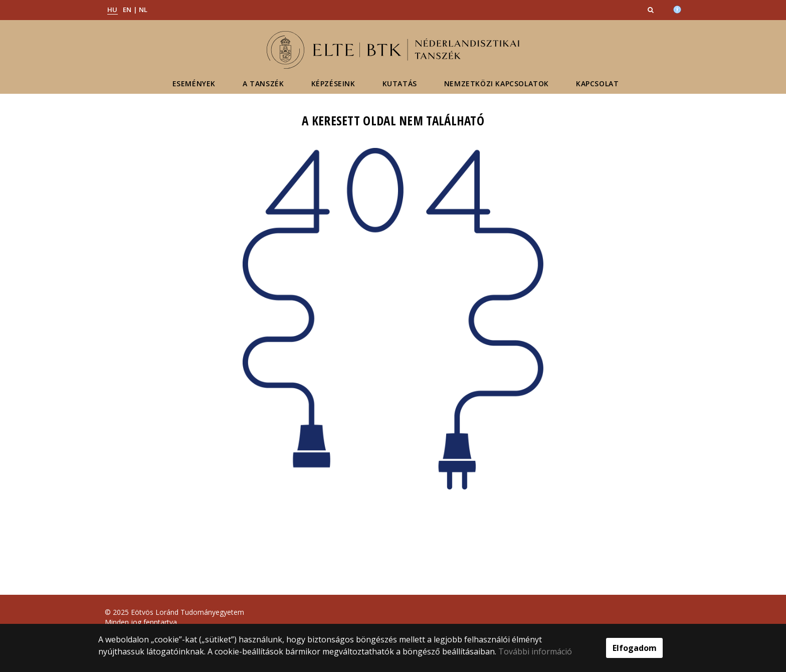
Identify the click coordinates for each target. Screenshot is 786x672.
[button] (652, 10)
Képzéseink (333, 83)
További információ (535, 651)
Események (194, 83)
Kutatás (400, 83)
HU (113, 10)
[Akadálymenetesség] (677, 9)
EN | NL (135, 10)
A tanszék (263, 83)
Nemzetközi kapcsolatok (497, 83)
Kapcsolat (597, 83)
